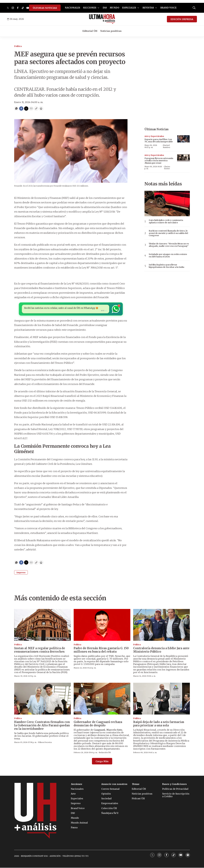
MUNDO (114, 8)
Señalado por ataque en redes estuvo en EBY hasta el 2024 (168, 256)
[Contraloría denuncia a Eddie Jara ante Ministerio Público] (161, 625)
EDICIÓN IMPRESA (182, 19)
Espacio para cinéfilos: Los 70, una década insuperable (159, 141)
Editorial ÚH (90, 31)
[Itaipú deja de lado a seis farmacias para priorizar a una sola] (161, 699)
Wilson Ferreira (45, 743)
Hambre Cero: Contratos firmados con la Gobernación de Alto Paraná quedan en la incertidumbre (42, 726)
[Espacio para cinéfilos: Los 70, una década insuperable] (183, 139)
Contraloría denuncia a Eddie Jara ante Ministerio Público (161, 650)
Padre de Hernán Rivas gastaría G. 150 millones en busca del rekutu (101, 650)
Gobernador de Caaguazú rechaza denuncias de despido (98, 724)
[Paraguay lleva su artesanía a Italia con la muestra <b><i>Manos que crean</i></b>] (183, 158)
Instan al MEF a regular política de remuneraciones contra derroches (40, 650)
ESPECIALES (129, 8)
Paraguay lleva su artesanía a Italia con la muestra (159, 161)
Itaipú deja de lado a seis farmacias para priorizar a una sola (159, 724)
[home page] (102, 19)
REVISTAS (148, 8)
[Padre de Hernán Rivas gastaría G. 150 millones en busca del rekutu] (102, 625)
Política (18, 46)
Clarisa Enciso (167, 168)
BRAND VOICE (168, 8)
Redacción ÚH (105, 753)
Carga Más (102, 762)
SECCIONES (90, 8)
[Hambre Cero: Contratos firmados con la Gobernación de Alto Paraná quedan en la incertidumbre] (42, 699)
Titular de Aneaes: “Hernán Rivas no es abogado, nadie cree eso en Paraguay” (169, 245)
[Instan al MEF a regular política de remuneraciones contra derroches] (42, 625)
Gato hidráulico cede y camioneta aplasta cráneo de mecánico (166, 221)
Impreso (21, 573)
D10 (105, 8)
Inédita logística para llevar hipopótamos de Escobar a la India (166, 266)
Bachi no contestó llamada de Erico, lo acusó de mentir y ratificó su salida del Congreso (168, 233)
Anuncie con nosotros (114, 784)
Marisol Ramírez (167, 146)
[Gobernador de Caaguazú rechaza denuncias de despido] (102, 699)
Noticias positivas (111, 31)
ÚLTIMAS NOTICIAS (45, 8)
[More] (98, 8)
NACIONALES (73, 8)
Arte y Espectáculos (154, 136)
